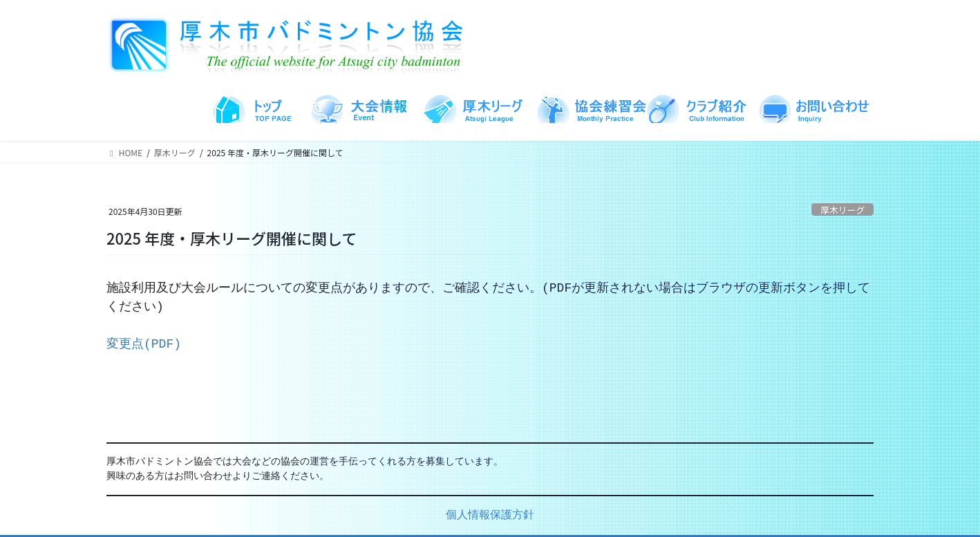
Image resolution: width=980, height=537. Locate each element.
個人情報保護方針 (490, 516)
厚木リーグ (842, 210)
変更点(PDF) (144, 344)
